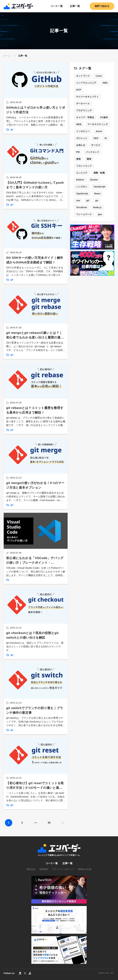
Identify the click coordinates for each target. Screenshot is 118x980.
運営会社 (31, 869)
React (97, 194)
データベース (83, 104)
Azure (99, 131)
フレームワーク (84, 214)
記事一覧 (75, 6)
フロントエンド (84, 166)
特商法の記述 (85, 869)
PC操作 (104, 117)
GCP (79, 90)
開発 (89, 159)
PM (78, 152)
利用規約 (44, 869)
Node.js (97, 207)
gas (100, 214)
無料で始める (102, 6)
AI (106, 138)
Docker (94, 180)
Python (80, 180)
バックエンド (92, 152)
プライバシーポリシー (63, 869)
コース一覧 (57, 6)
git (88, 200)
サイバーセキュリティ (87, 97)
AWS (105, 83)
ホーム (7, 56)
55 (49, 823)
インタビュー (83, 131)
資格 (78, 159)
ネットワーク (83, 76)
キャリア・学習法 (85, 117)
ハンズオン (82, 187)
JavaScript (99, 187)
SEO (96, 138)
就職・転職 (99, 173)
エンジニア (82, 173)
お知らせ (81, 145)
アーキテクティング (98, 124)
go (97, 200)
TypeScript (82, 194)
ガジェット (82, 138)
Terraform (82, 207)
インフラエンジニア (86, 83)
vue (78, 200)
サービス (96, 145)
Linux (99, 76)
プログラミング (84, 110)
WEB (79, 124)
